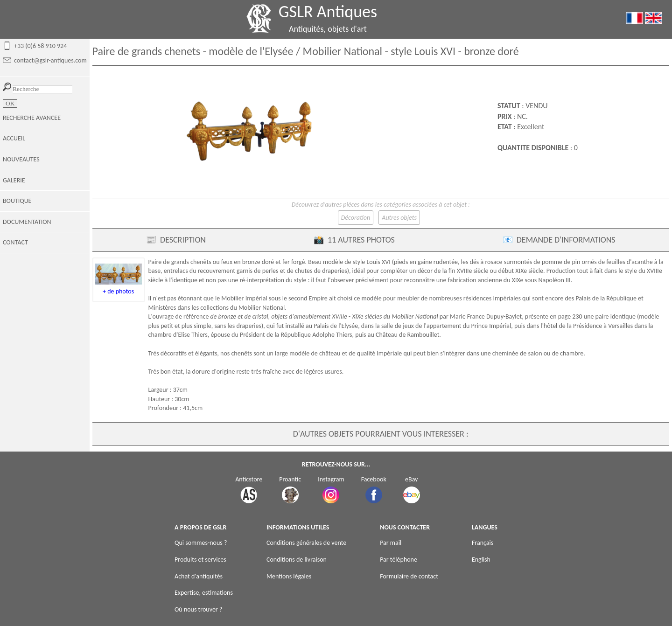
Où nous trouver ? (198, 609)
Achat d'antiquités (199, 576)
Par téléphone (399, 560)
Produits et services (200, 560)
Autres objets (399, 218)
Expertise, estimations (204, 593)
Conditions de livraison (297, 560)
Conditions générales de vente (306, 543)
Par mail (391, 543)
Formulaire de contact (409, 576)
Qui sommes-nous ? (201, 543)
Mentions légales (289, 576)
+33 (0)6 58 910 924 (40, 46)
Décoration (356, 218)
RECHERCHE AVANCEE (32, 118)
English (481, 560)
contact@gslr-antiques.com (50, 60)
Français (483, 543)
